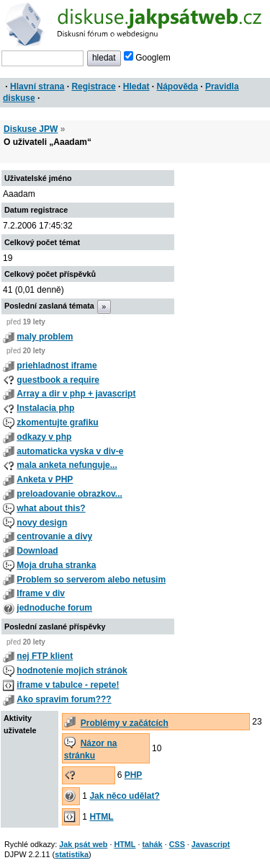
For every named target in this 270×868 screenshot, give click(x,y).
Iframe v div (41, 593)
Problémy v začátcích (125, 723)
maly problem (45, 337)
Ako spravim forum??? (64, 699)
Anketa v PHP (45, 479)
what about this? (51, 508)
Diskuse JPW (31, 129)
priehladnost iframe (57, 366)
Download (37, 551)
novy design (42, 523)
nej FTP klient (45, 656)
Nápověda (177, 87)
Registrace (93, 87)
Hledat (136, 87)
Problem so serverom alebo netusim (91, 580)
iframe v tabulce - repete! (68, 685)
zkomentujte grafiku (57, 422)
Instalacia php (45, 408)
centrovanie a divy (54, 536)
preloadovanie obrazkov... (69, 494)
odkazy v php (44, 437)
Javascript (211, 844)
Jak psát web (83, 844)
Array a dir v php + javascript (76, 394)
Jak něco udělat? (124, 796)
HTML (101, 817)
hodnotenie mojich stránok (72, 670)
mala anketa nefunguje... (67, 465)
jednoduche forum (54, 608)
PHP (134, 775)
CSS (177, 844)
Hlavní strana (37, 87)
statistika (72, 854)
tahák (152, 844)
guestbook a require (58, 380)
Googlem (147, 58)
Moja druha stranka (56, 565)
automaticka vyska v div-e (70, 451)
